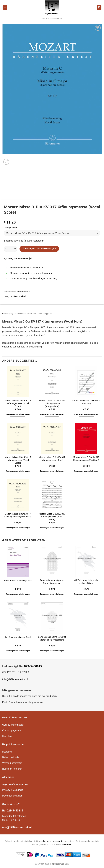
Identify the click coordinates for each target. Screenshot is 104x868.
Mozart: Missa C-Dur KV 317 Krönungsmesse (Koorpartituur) (52, 403)
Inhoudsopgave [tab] (45, 314)
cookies (68, 845)
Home (45, 18)
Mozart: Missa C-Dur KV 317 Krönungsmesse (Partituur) (86, 459)
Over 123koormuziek (13, 725)
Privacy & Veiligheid (13, 790)
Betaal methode (11, 757)
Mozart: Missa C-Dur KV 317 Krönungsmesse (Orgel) (52, 459)
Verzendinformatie (12, 763)
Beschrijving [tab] (8, 314)
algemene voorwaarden (53, 841)
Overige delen (11, 228)
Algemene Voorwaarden (15, 784)
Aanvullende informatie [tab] (26, 314)
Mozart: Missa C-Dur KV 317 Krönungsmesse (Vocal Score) (18, 403)
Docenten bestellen (12, 796)
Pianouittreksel (56, 18)
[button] (18, 258)
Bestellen (7, 752)
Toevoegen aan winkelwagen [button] (18, 414)
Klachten (7, 736)
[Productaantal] (10, 249)
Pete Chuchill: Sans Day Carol (18, 581)
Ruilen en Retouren (12, 769)
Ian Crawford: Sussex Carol (18, 637)
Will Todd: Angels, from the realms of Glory (86, 582)
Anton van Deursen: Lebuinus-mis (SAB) (86, 402)
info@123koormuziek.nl (15, 679)
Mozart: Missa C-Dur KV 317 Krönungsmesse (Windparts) (18, 515)
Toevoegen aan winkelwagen (39, 249)
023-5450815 (33, 666)
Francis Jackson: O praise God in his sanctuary (52, 582)
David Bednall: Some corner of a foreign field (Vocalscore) (52, 638)
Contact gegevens (12, 730)
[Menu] (5, 8)
